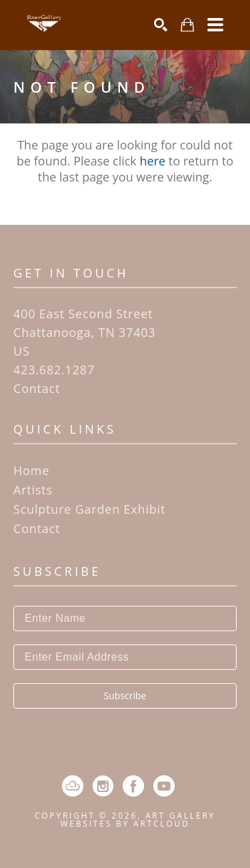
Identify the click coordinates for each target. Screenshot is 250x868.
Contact (37, 388)
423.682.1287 (54, 370)
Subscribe (125, 696)
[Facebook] (133, 786)
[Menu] (215, 25)
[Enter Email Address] (125, 657)
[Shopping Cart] (187, 25)
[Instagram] (103, 786)
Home (31, 470)
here (153, 161)
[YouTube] (164, 786)
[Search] (161, 25)
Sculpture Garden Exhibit (89, 509)
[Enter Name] (125, 618)
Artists (33, 490)
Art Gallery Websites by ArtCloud (138, 820)
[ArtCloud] (73, 786)
